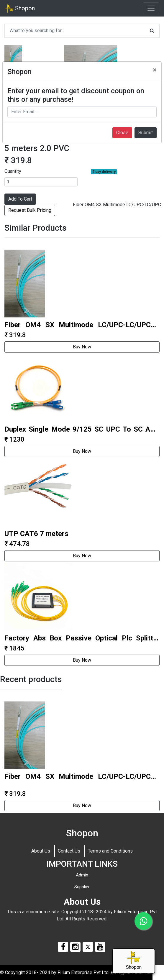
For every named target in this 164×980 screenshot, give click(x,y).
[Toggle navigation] (151, 8)
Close (122, 133)
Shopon (20, 8)
